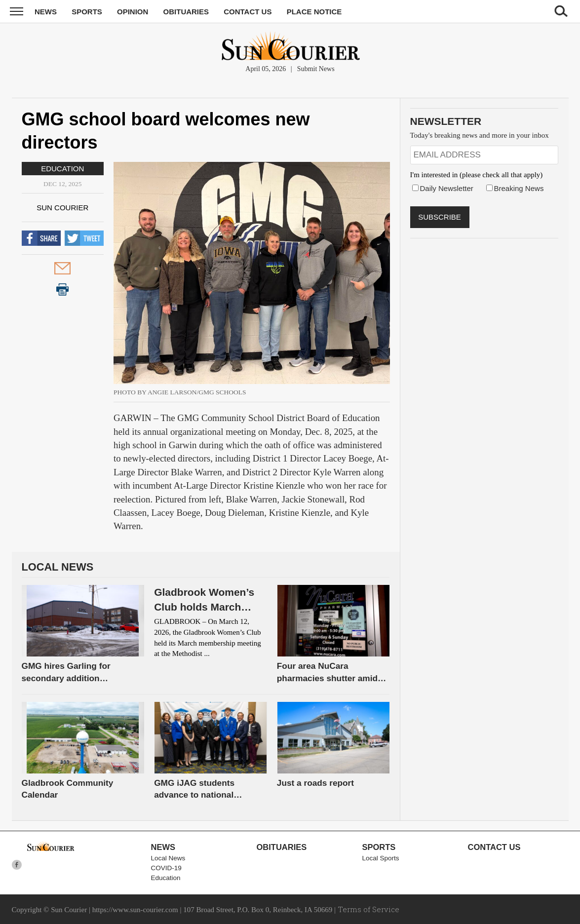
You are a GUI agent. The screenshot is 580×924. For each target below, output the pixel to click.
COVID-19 (166, 868)
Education (62, 169)
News (46, 12)
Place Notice (314, 12)
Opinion (133, 12)
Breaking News (519, 188)
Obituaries (186, 12)
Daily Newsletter (447, 188)
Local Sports (381, 858)
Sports (87, 12)
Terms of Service (368, 909)
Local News (168, 858)
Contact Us (248, 12)
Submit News (316, 69)
